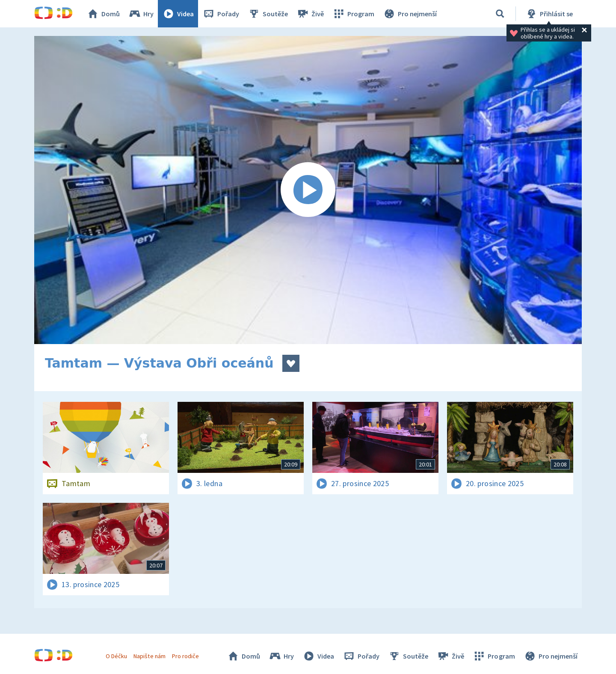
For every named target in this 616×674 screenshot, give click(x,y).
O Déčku (116, 656)
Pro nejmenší (410, 14)
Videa (178, 14)
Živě (310, 14)
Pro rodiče (185, 656)
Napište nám (149, 656)
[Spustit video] (308, 190)
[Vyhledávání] (500, 14)
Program (353, 14)
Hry (141, 14)
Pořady (221, 14)
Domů (103, 14)
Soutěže (268, 14)
